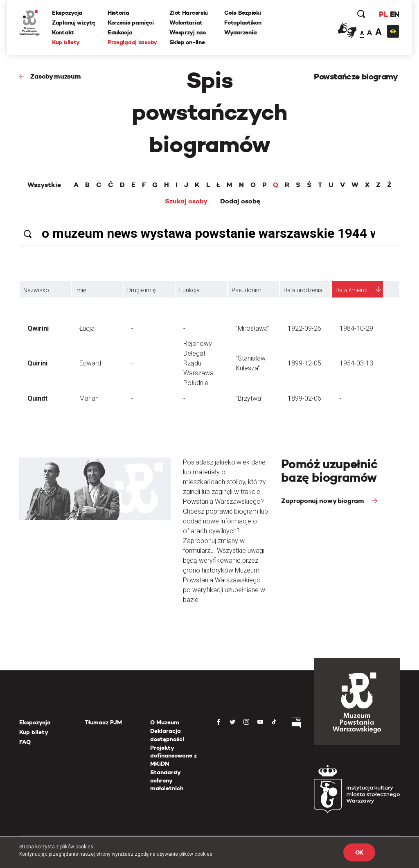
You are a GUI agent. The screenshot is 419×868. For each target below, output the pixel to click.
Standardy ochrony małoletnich (167, 780)
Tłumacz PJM (103, 722)
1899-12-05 (304, 363)
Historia (118, 13)
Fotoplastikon (243, 23)
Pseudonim (247, 290)
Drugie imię (141, 290)
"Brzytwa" (249, 398)
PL (383, 14)
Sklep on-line (187, 42)
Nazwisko (36, 290)
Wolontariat (186, 23)
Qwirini (38, 328)
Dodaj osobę (240, 201)
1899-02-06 (304, 398)
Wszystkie (44, 185)
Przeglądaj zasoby (132, 42)
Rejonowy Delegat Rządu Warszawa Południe (198, 363)
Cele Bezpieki (242, 13)
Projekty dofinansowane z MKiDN (173, 756)
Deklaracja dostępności (167, 735)
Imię (81, 290)
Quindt (37, 398)
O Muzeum (165, 722)
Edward (90, 363)
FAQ (25, 742)
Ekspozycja (67, 13)
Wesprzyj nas (188, 32)
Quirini (37, 363)
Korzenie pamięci (131, 23)
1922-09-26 (304, 328)
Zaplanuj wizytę (74, 23)
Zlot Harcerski (189, 13)
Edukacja (120, 32)
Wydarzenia (240, 32)
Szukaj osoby (186, 201)
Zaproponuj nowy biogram (323, 501)
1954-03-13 (356, 363)
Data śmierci (351, 290)
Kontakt (63, 32)
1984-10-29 (356, 328)
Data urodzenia (303, 290)
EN (395, 14)
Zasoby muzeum (56, 76)
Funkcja (189, 290)
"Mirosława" (252, 328)
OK (359, 852)
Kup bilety (66, 42)
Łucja (87, 328)
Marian (89, 398)
